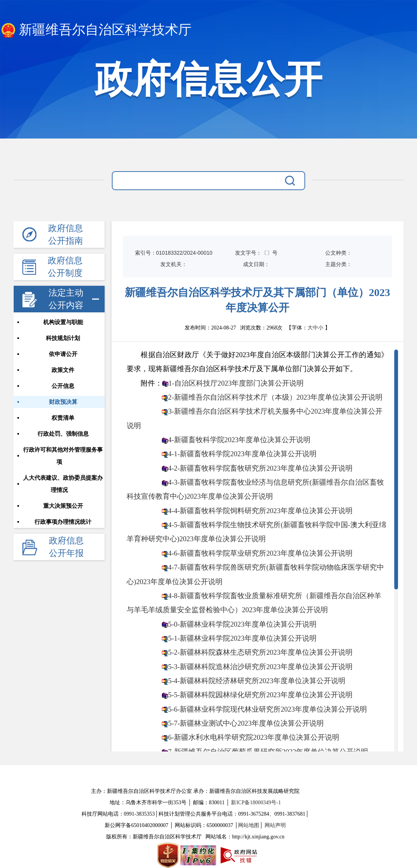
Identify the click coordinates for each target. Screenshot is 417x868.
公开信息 (63, 386)
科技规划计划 (63, 338)
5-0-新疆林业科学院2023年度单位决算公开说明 (242, 624)
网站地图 (249, 825)
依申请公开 (63, 354)
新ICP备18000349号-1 (256, 803)
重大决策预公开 (63, 506)
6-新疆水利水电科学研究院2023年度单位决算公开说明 (254, 737)
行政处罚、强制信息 (63, 434)
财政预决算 (63, 402)
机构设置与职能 (63, 322)
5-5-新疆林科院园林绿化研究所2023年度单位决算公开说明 (260, 695)
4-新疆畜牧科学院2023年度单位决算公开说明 (239, 440)
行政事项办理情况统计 (63, 522)
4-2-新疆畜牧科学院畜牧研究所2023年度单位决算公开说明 (260, 468)
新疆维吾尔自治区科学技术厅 (96, 30)
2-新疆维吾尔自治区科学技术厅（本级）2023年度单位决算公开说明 (275, 397)
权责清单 (63, 418)
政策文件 (63, 370)
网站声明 (275, 825)
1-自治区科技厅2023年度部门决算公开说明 (236, 383)
